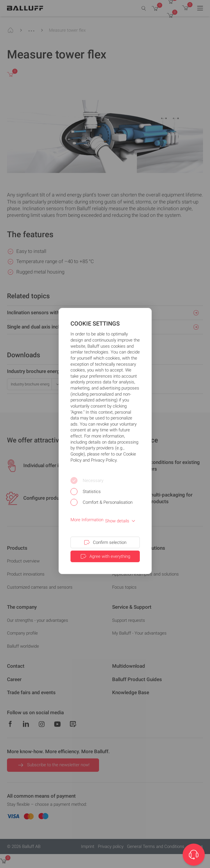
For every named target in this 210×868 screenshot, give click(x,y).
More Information (87, 520)
